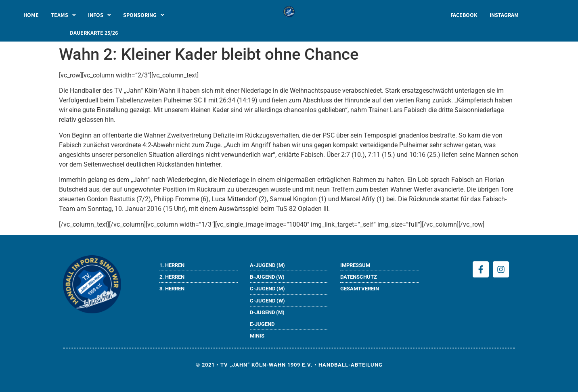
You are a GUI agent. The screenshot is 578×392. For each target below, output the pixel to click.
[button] (63, 15)
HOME (31, 15)
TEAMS (63, 15)
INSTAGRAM (504, 15)
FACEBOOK (464, 15)
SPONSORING (144, 15)
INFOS (99, 15)
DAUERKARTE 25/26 (94, 33)
